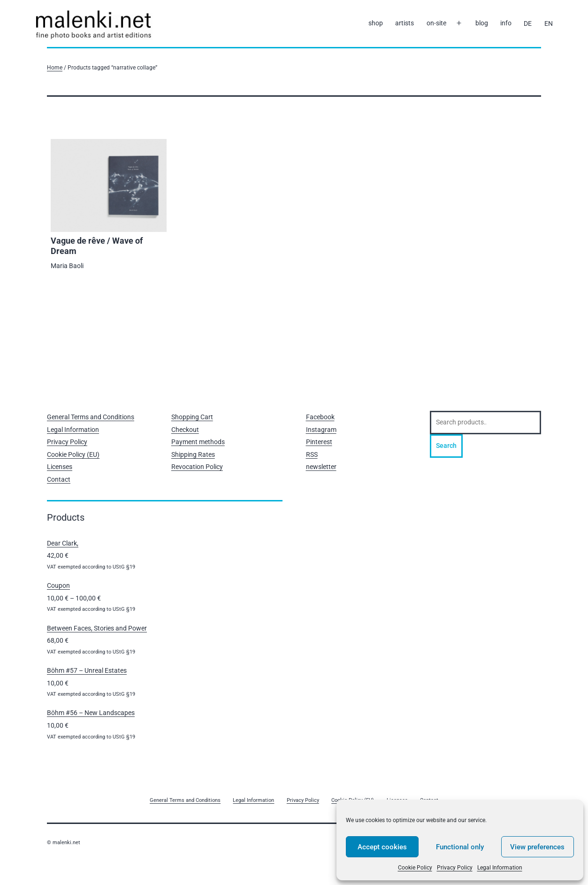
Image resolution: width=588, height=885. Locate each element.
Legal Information (500, 868)
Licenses (60, 467)
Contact (59, 479)
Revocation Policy (197, 467)
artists (405, 23)
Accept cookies (382, 847)
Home (55, 67)
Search (446, 446)
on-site (436, 23)
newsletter (321, 467)
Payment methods (198, 442)
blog (482, 23)
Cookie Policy (415, 868)
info (506, 23)
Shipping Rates (193, 454)
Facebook (320, 417)
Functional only (460, 847)
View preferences (537, 847)
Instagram (321, 430)
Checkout (185, 430)
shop (376, 23)
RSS (312, 454)
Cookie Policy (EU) (73, 454)
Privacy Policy (455, 868)
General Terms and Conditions (91, 417)
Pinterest (319, 442)
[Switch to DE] (528, 23)
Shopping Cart (192, 417)
